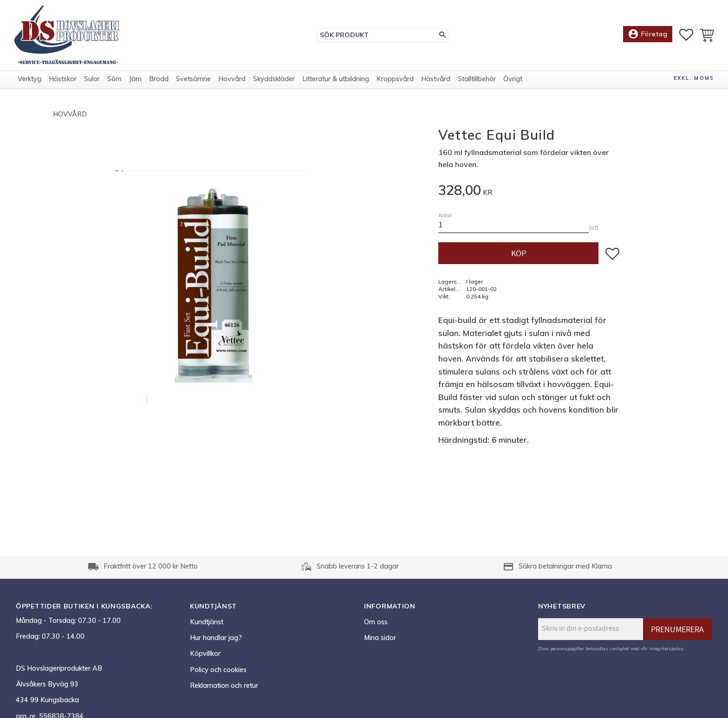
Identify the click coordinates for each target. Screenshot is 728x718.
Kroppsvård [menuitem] (395, 85)
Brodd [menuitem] (159, 85)
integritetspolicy (666, 648)
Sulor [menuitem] (92, 85)
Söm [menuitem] (114, 85)
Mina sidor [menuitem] (380, 638)
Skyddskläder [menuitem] (274, 85)
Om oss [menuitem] (376, 622)
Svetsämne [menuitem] (193, 85)
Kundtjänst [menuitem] (207, 622)
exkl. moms (694, 84)
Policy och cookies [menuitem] (218, 670)
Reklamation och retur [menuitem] (224, 686)
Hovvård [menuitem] (232, 85)
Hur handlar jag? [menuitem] (216, 638)
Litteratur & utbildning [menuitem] (336, 85)
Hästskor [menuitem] (63, 85)
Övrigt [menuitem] (513, 85)
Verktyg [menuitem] (29, 85)
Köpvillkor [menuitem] (205, 653)
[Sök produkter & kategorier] (377, 38)
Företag (648, 37)
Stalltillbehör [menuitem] (477, 85)
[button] (686, 38)
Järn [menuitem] (135, 85)
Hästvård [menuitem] (436, 85)
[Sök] (442, 38)
